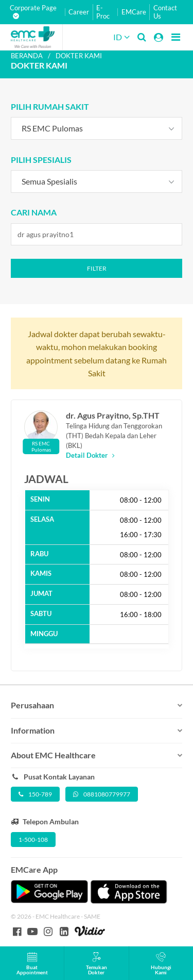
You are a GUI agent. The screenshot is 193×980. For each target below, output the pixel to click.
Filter (97, 268)
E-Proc (103, 12)
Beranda (27, 56)
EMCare (134, 12)
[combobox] (97, 128)
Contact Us (165, 12)
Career (79, 12)
